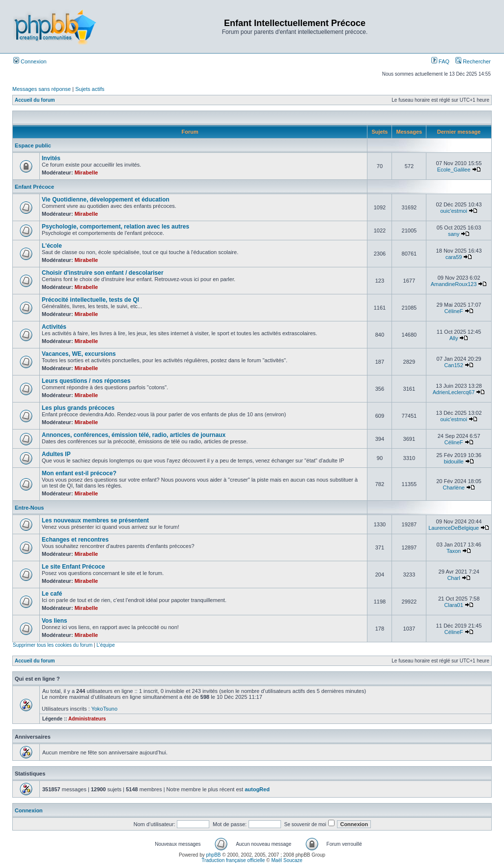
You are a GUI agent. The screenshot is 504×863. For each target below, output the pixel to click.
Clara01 (454, 605)
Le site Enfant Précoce (73, 567)
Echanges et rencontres (75, 540)
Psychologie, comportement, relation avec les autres (115, 227)
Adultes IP (56, 454)
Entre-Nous (29, 508)
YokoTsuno (104, 709)
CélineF (454, 311)
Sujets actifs (90, 89)
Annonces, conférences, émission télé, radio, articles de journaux (134, 435)
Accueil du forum (35, 100)
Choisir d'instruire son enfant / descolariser (103, 273)
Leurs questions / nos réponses (86, 381)
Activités (54, 327)
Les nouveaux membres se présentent (95, 520)
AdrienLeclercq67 (454, 392)
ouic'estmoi (454, 211)
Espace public (33, 145)
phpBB (214, 855)
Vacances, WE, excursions (79, 354)
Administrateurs (87, 719)
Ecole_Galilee (454, 170)
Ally (454, 338)
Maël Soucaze (287, 860)
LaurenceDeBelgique (454, 528)
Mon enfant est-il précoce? (79, 473)
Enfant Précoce (34, 187)
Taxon (454, 551)
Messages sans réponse (42, 89)
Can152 (454, 365)
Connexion (30, 61)
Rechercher (473, 61)
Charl (453, 578)
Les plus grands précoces (78, 408)
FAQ (440, 61)
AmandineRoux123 (454, 284)
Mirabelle (86, 173)
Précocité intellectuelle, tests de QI (90, 300)
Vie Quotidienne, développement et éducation (106, 200)
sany (454, 234)
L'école (52, 246)
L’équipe (105, 645)
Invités (51, 158)
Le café (52, 594)
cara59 (454, 257)
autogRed (257, 789)
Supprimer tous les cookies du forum (53, 645)
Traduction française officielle (233, 860)
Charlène (454, 488)
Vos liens (55, 621)
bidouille (453, 461)
